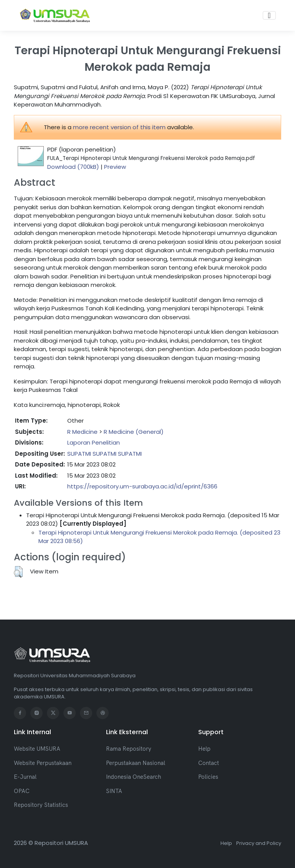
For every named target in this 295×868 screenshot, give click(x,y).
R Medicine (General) (134, 432)
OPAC (22, 791)
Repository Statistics (41, 805)
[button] (18, 572)
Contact (209, 763)
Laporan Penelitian (94, 442)
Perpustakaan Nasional (136, 763)
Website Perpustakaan (43, 763)
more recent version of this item (119, 127)
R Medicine (82, 432)
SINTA (114, 791)
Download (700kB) (73, 167)
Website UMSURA (37, 749)
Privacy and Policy (259, 843)
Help (204, 749)
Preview (115, 167)
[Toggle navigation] (269, 15)
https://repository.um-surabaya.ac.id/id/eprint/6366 (142, 486)
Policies (208, 777)
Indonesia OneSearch (133, 777)
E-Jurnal (25, 777)
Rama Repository (129, 749)
